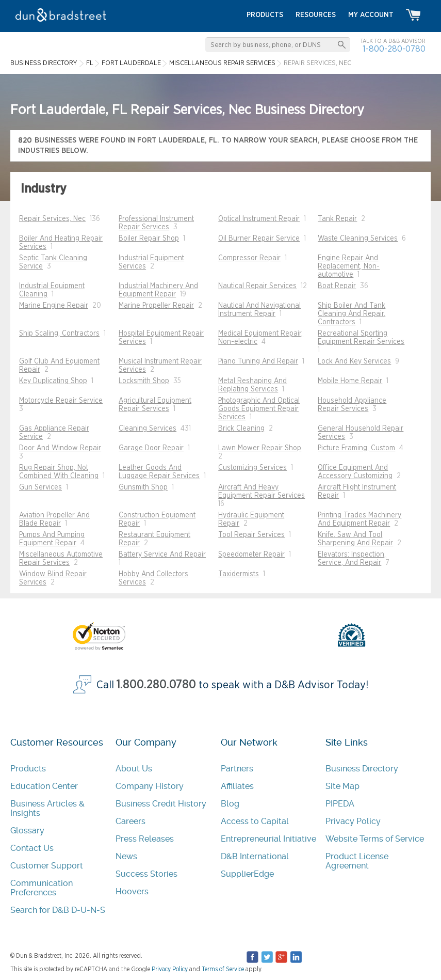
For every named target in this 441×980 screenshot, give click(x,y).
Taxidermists (239, 574)
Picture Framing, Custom (356, 448)
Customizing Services (252, 468)
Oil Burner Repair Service (259, 239)
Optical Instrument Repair (259, 219)
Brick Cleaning (241, 429)
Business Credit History (161, 804)
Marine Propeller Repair (156, 306)
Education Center (44, 786)
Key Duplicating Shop (53, 381)
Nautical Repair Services (257, 286)
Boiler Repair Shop (149, 239)
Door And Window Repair (60, 448)
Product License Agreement (357, 861)
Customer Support (47, 866)
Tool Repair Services (251, 535)
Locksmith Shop (144, 381)
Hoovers (132, 891)
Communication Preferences (42, 888)
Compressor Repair (249, 258)
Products (28, 769)
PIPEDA (340, 804)
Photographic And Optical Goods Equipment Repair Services (259, 409)
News (126, 856)
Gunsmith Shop (143, 487)
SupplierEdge (247, 874)
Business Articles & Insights (47, 808)
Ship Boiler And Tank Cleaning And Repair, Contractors (352, 314)
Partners (237, 769)
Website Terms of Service (375, 839)
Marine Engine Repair (54, 306)
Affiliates (237, 786)
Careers (130, 821)
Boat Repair (337, 286)
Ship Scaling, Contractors (59, 334)
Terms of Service (223, 969)
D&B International (255, 856)
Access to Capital (255, 821)
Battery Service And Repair (162, 555)
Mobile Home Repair (350, 381)
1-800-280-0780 (394, 49)
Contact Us (32, 848)
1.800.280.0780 (156, 685)
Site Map (342, 786)
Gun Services (40, 487)
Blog (230, 804)
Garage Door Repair (151, 448)
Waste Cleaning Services (358, 239)
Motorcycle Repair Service (61, 401)
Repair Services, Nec (52, 219)
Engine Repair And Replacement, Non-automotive (349, 266)
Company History (150, 786)
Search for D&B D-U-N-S (58, 910)
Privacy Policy (353, 821)
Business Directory (362, 769)
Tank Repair (337, 219)
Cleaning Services (148, 429)
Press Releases (145, 839)
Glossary (27, 831)
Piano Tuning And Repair (258, 361)
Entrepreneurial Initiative (268, 839)
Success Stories (146, 874)
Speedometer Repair (251, 555)
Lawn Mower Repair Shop (260, 448)
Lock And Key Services (354, 361)
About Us (134, 769)
